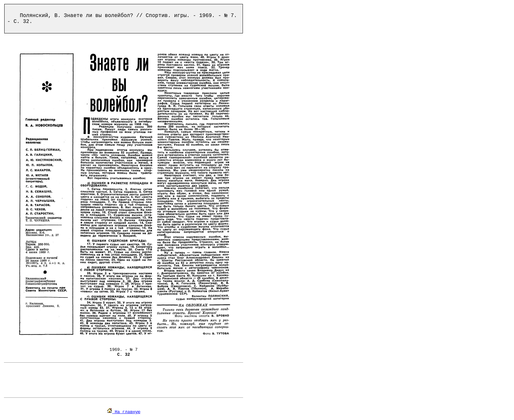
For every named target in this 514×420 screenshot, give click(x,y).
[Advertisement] (124, 380)
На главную (124, 412)
